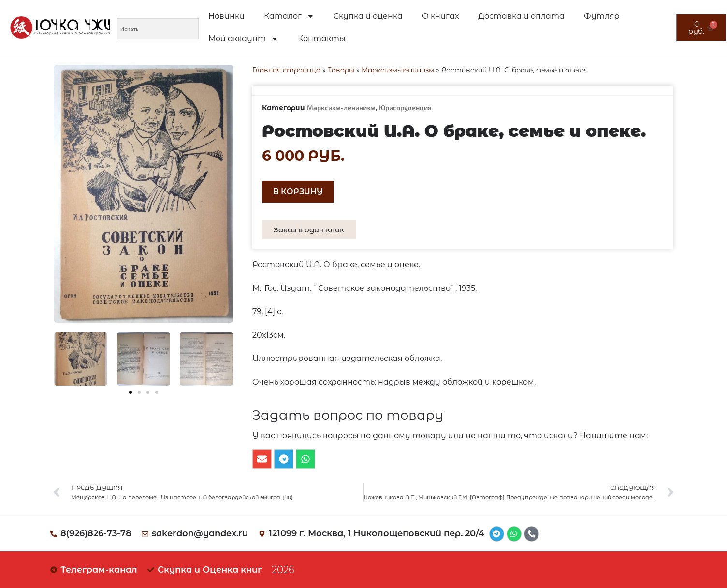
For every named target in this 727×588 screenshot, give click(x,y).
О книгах (440, 16)
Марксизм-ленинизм (398, 70)
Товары (341, 70)
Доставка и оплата (521, 16)
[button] (131, 392)
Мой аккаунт (243, 39)
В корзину (298, 192)
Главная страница (286, 70)
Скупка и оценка (368, 16)
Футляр (602, 16)
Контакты (322, 38)
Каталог (289, 16)
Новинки (226, 16)
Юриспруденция (405, 108)
